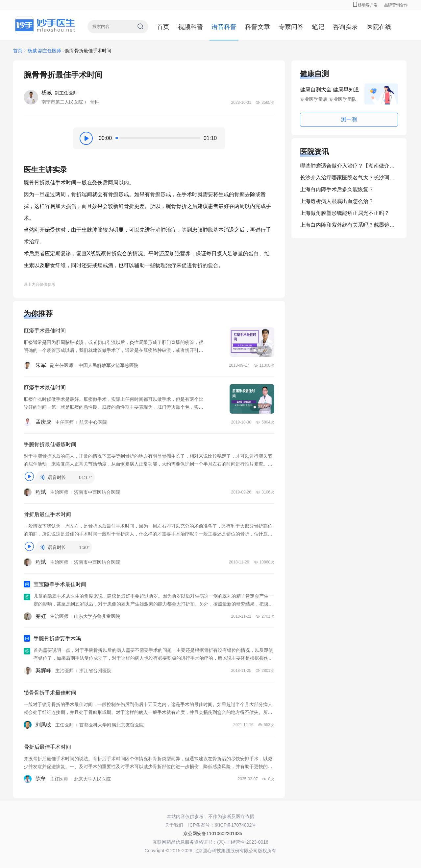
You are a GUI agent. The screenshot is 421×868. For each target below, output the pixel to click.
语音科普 (224, 27)
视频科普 (190, 27)
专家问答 (291, 27)
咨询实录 (345, 27)
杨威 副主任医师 (44, 51)
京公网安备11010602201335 (213, 834)
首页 (163, 27)
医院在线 (379, 27)
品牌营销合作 (396, 5)
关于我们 (174, 825)
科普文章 (258, 27)
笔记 (318, 27)
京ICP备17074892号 (235, 825)
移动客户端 (365, 5)
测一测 (349, 119)
